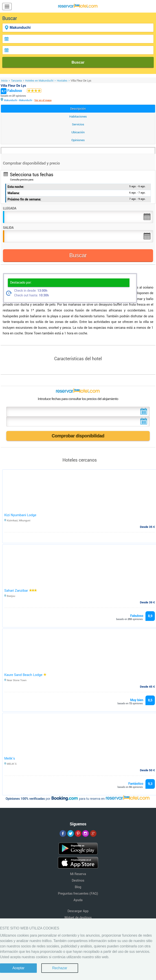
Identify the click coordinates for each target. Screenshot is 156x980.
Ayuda (78, 900)
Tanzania (16, 81)
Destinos (78, 881)
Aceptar (18, 968)
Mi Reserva (78, 874)
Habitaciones (78, 117)
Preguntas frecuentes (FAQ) (78, 894)
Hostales (62, 81)
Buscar (78, 62)
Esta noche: (16, 187)
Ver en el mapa (43, 100)
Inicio (4, 81)
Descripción (78, 109)
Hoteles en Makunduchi (39, 81)
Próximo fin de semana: (24, 199)
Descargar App (78, 911)
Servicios (78, 124)
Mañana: (14, 193)
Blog (78, 887)
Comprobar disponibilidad (78, 436)
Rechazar (60, 968)
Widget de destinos (78, 918)
